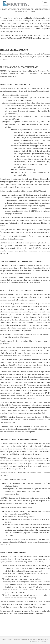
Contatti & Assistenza (38, 642)
